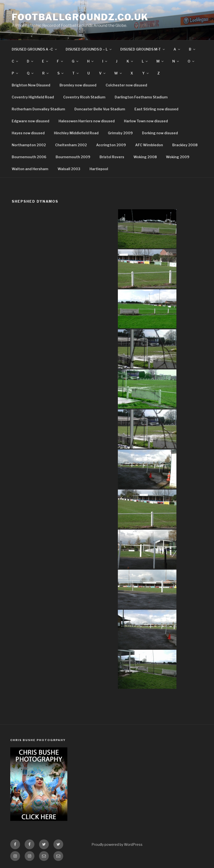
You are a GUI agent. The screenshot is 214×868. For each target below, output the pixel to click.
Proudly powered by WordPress (117, 844)
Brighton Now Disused (31, 85)
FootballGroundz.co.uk (80, 17)
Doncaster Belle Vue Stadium (100, 109)
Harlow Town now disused (146, 121)
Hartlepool (99, 169)
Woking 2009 (178, 157)
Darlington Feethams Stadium (141, 97)
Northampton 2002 (29, 145)
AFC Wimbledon (149, 145)
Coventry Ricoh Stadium (84, 97)
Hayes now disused (28, 133)
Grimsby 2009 (120, 133)
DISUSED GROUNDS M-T (143, 49)
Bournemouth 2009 (73, 157)
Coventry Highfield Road (33, 97)
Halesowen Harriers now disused (87, 121)
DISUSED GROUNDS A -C (35, 49)
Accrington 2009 (111, 145)
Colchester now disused (126, 85)
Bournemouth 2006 (29, 157)
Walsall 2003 (69, 169)
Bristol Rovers (112, 157)
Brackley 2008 (185, 145)
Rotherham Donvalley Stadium (38, 109)
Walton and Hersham (30, 169)
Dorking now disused (160, 133)
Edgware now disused (31, 121)
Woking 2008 (145, 157)
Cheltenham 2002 (71, 145)
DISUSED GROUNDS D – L (89, 49)
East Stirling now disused (156, 109)
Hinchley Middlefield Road (76, 133)
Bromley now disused (78, 85)
